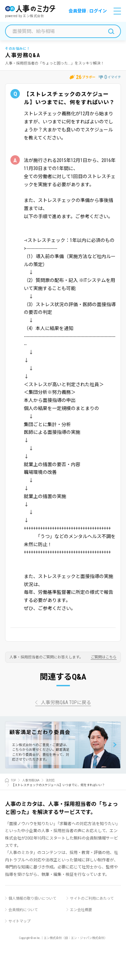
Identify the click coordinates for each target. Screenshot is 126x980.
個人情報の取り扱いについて (32, 899)
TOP (13, 780)
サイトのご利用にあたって (92, 899)
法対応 (50, 780)
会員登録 (77, 11)
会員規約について (23, 910)
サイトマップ (19, 921)
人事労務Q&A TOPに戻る (66, 703)
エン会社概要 (81, 910)
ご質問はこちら (104, 657)
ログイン (98, 11)
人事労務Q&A (31, 780)
